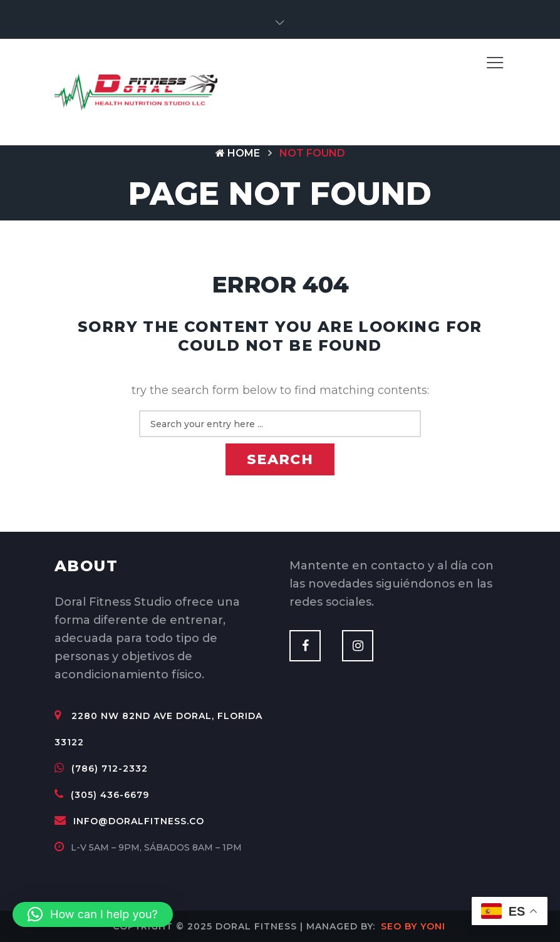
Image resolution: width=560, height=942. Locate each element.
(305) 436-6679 (102, 795)
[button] (280, 23)
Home (238, 153)
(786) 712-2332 (101, 769)
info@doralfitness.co (129, 821)
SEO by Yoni (413, 926)
